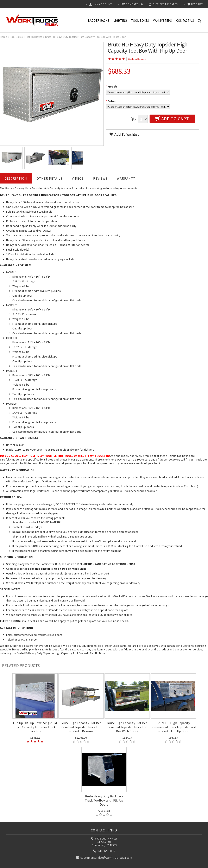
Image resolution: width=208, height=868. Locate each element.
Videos (78, 178)
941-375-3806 (104, 851)
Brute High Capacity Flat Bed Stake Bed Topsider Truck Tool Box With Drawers (81, 727)
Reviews (100, 178)
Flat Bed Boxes (34, 37)
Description (16, 178)
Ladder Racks (99, 21)
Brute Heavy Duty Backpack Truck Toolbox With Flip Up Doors (104, 800)
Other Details (49, 178)
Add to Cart (172, 119)
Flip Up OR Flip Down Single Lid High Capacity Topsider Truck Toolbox (35, 727)
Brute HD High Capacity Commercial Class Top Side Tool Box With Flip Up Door (173, 727)
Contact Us (185, 21)
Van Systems (162, 21)
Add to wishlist (124, 134)
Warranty (126, 178)
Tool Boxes (140, 21)
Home (3, 37)
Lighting (120, 21)
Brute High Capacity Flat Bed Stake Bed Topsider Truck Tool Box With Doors (127, 727)
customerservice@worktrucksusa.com (104, 858)
